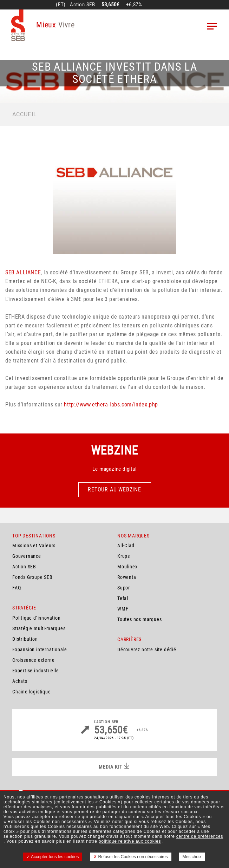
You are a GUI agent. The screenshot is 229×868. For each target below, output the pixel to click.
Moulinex (127, 567)
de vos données (192, 802)
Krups (124, 556)
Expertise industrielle (36, 671)
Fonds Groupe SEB (32, 577)
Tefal (123, 598)
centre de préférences (200, 836)
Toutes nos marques (139, 619)
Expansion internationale (40, 650)
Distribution (25, 639)
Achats (20, 681)
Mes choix (192, 857)
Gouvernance (27, 556)
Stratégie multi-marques (39, 628)
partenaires (71, 797)
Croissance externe (33, 660)
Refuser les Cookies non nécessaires (130, 857)
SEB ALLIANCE (23, 272)
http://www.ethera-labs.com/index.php (111, 404)
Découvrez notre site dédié (147, 650)
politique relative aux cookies (130, 841)
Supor (124, 588)
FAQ (17, 588)
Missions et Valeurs (34, 546)
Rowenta (127, 577)
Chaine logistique (32, 692)
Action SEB (24, 567)
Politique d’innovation (37, 618)
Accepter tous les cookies (53, 857)
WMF (123, 609)
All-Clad (126, 546)
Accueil (25, 114)
